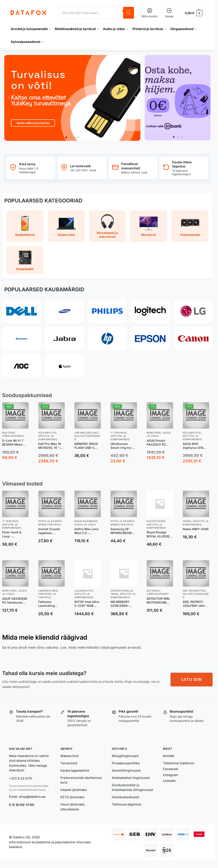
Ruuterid (9, 433)
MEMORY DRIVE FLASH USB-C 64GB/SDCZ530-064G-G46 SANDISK (87, 446)
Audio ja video (85, 525)
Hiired (187, 521)
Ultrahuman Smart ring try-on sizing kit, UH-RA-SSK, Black (123, 446)
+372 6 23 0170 (21, 778)
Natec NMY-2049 (196, 529)
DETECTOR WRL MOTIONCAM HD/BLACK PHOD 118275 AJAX (159, 601)
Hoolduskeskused (125, 797)
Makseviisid (69, 756)
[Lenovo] (22, 338)
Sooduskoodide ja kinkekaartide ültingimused (132, 788)
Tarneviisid (69, 763)
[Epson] (150, 338)
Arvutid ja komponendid (12, 526)
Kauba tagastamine (75, 770)
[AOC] (22, 366)
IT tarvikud (119, 433)
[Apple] (64, 366)
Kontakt (169, 756)
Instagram (170, 775)
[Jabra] (64, 338)
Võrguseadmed (13, 436)
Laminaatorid (48, 591)
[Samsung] (64, 311)
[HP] (107, 338)
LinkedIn (169, 781)
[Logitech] (150, 311)
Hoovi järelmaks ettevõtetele (73, 807)
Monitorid (154, 433)
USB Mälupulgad (86, 433)
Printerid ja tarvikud (47, 596)
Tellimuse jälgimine (127, 804)
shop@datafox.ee (33, 797)
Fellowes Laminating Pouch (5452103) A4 (51, 604)
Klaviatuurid (156, 521)
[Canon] (193, 338)
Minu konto (150, 13)
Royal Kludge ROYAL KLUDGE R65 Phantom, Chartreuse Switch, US (158, 534)
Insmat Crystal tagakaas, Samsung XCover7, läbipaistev (49, 531)
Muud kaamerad (86, 521)
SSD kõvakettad (194, 591)
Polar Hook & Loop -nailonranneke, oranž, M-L (13, 534)
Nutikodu (153, 591)
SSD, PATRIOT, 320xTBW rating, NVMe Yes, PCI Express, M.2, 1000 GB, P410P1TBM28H (195, 604)
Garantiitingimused (126, 770)
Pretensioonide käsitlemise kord (81, 780)
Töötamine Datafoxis (179, 763)
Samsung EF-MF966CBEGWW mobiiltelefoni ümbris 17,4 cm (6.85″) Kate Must (124, 531)
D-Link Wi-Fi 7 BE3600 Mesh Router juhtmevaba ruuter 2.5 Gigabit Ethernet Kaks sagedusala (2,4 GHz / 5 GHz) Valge (15, 443)
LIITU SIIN (192, 679)
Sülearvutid (47, 433)
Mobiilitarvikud (50, 525)
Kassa (169, 13)
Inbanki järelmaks (74, 790)
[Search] (129, 13)
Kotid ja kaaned (50, 521)
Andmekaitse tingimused (131, 778)
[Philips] (107, 311)
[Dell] (22, 311)
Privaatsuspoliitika (126, 763)
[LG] (193, 311)
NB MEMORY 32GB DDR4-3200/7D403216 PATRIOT (122, 604)
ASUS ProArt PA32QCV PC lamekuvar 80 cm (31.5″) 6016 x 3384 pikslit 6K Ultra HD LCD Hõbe (159, 443)
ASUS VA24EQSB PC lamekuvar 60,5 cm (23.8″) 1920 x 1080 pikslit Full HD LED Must (15, 601)
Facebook (170, 769)
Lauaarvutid (84, 591)
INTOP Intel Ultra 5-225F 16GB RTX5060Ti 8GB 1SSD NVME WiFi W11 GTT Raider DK (87, 604)
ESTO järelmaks (72, 797)
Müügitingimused (125, 756)
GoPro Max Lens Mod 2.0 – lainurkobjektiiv (87, 531)
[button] (194, 13)
